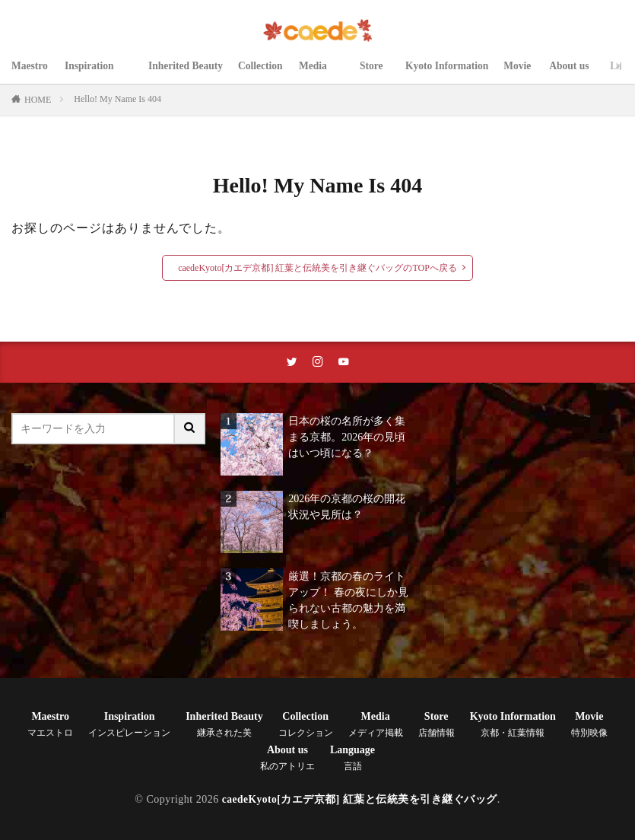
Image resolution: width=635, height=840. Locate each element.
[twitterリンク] (292, 363)
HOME (38, 100)
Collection (264, 74)
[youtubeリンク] (344, 363)
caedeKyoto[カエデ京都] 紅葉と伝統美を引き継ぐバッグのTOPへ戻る (317, 268)
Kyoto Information (451, 74)
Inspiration (99, 74)
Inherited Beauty (187, 74)
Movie (525, 74)
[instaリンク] (318, 363)
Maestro (30, 74)
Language (352, 759)
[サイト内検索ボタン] (190, 430)
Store (378, 74)
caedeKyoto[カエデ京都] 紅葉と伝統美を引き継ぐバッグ (359, 801)
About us (578, 74)
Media (325, 74)
